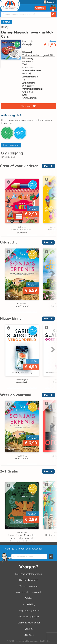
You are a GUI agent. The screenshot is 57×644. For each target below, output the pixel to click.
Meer (47, 166)
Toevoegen (27, 106)
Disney (5, 27)
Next (52, 197)
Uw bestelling (28, 604)
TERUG (7, 22)
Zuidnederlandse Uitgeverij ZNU (38, 55)
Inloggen (51, 2)
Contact (29, 629)
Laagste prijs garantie (29, 611)
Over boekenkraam (29, 580)
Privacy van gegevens (28, 617)
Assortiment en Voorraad (29, 592)
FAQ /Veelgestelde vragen (29, 574)
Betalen (29, 598)
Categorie (40, 8)
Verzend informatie (29, 586)
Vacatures (29, 635)
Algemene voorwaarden (29, 623)
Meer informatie (11, 145)
